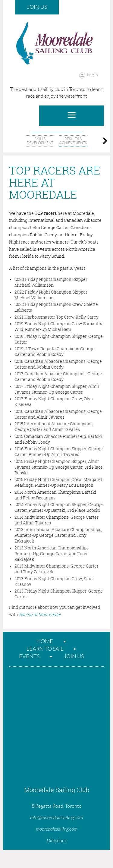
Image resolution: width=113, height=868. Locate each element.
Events (29, 656)
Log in (93, 75)
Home (45, 641)
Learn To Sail (45, 649)
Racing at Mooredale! (40, 614)
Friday (31, 579)
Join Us (37, 7)
